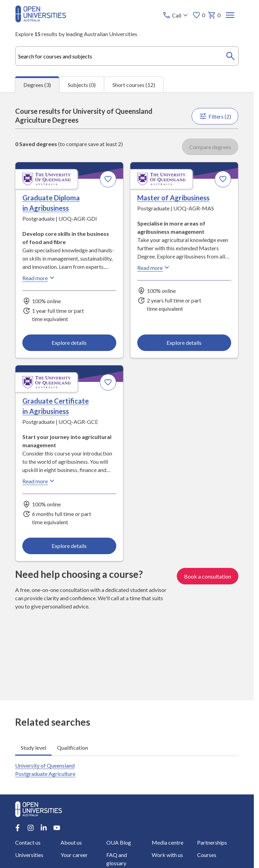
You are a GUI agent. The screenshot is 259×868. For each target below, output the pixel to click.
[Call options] (176, 15)
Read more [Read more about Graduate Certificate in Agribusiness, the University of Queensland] (39, 481)
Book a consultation (208, 576)
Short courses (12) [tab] (134, 85)
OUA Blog (119, 842)
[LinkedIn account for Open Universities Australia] (44, 828)
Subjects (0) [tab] (82, 85)
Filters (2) (215, 116)
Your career (74, 855)
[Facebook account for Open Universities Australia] (18, 828)
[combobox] (127, 56)
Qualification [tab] (73, 748)
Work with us (167, 855)
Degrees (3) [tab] (37, 85)
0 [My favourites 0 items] (199, 15)
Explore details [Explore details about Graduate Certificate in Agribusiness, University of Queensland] (69, 546)
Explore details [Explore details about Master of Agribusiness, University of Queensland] (184, 343)
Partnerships (212, 842)
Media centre (168, 842)
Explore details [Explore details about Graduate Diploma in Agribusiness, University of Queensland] (69, 343)
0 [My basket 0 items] (214, 15)
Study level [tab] (33, 748)
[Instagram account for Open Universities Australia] (31, 828)
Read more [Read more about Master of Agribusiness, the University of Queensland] (154, 267)
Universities (29, 855)
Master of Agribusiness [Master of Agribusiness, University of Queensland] (174, 198)
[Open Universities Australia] (41, 20)
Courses (207, 855)
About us (72, 842)
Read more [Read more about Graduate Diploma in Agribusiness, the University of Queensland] (39, 278)
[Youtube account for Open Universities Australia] (57, 828)
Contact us (28, 842)
